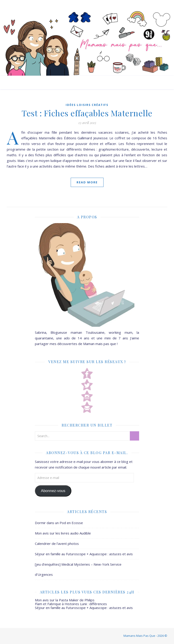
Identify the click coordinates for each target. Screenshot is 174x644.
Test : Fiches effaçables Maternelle (87, 113)
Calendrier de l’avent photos (57, 544)
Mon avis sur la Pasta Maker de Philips (65, 600)
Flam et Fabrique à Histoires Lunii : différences (71, 604)
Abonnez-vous (53, 491)
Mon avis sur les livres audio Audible (63, 533)
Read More (87, 182)
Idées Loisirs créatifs (87, 105)
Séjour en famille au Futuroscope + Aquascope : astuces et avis (84, 554)
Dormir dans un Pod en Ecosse (59, 523)
